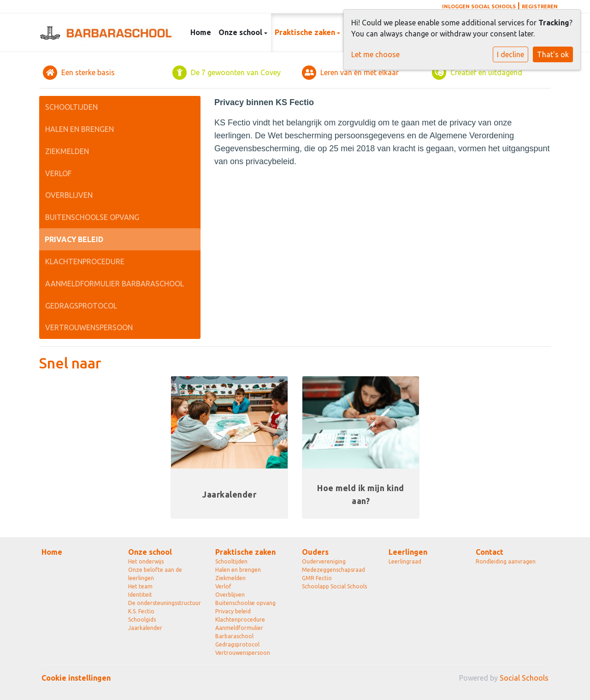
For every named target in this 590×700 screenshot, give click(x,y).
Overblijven (69, 195)
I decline (510, 54)
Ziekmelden (67, 151)
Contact (490, 552)
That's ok (553, 54)
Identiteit (140, 595)
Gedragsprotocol (81, 306)
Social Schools (524, 678)
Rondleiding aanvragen (506, 561)
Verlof (58, 173)
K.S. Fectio (141, 611)
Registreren (540, 6)
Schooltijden (71, 107)
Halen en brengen (80, 129)
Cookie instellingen (76, 678)
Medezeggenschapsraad (333, 570)
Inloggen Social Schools (479, 6)
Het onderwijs (146, 561)
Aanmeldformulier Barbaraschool (115, 284)
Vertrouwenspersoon (89, 327)
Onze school (241, 32)
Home (201, 32)
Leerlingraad (405, 561)
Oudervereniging (324, 561)
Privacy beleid (74, 239)
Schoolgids (142, 620)
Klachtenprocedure (85, 261)
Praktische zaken (306, 32)
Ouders (315, 552)
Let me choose (375, 54)
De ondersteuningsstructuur (165, 603)
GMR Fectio (317, 578)
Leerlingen (408, 552)
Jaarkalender (145, 628)
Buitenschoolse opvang (92, 217)
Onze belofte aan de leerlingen (155, 574)
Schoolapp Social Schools (334, 586)
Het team (140, 586)
